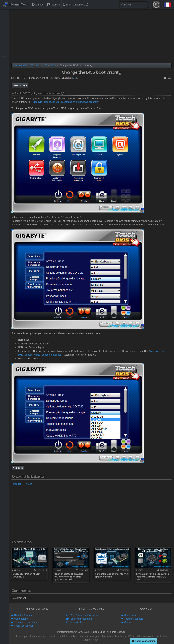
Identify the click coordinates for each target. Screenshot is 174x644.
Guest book (130, 615)
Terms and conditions (26, 622)
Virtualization (4, 60)
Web (4, 66)
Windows (4, 72)
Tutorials (53, 5)
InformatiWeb (15, 5)
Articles (4, 22)
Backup (4, 28)
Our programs (21, 619)
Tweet (28, 484)
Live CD (4, 41)
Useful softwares (23, 615)
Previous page (20, 85)
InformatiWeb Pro (76, 5)
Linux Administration (81, 619)
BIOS (4, 34)
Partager (16, 484)
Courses (38, 5)
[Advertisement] (91, 36)
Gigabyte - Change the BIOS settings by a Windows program (65, 102)
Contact (128, 622)
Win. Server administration (84, 615)
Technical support (134, 619)
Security (4, 53)
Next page (18, 468)
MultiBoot (4, 47)
